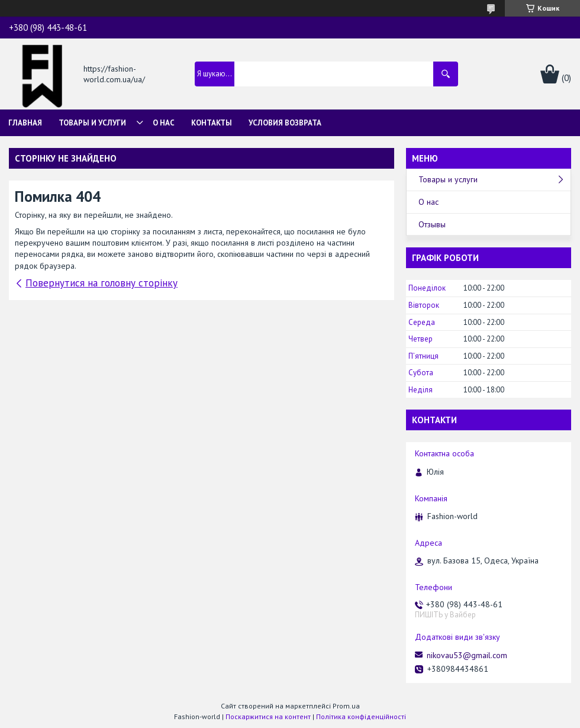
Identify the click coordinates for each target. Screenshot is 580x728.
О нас (164, 123)
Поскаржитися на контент (268, 716)
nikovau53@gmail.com (467, 655)
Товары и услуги (92, 123)
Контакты (212, 123)
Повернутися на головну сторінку (101, 283)
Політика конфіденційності (361, 716)
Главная (25, 123)
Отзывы (432, 224)
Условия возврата (285, 123)
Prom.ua (346, 706)
